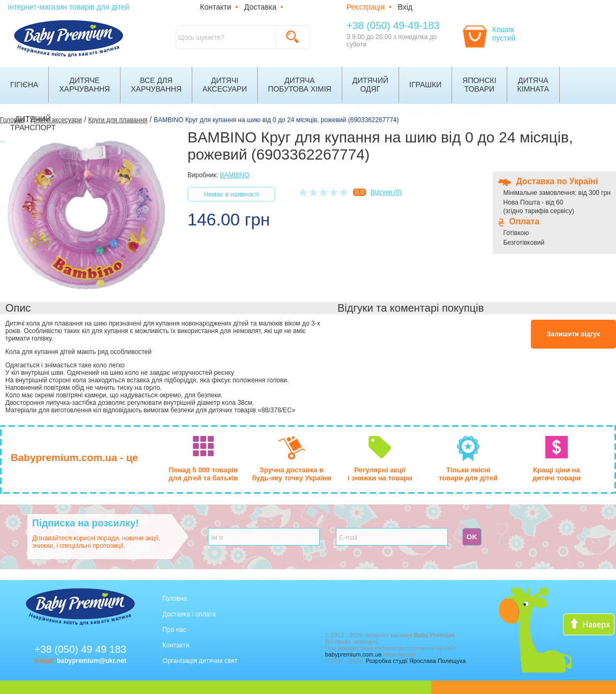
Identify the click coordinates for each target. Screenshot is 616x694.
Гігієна (24, 85)
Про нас (174, 630)
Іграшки (425, 85)
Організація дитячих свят (200, 661)
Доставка (260, 7)
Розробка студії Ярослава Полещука (416, 661)
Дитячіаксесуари (225, 85)
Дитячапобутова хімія (300, 85)
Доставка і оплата (189, 614)
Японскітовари (479, 85)
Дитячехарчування (84, 85)
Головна (175, 599)
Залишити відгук (573, 334)
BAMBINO (234, 175)
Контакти (215, 7)
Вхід (405, 7)
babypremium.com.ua (354, 654)
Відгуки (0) (386, 192)
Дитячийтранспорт (33, 123)
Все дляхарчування (156, 85)
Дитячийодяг (370, 85)
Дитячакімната (534, 85)
